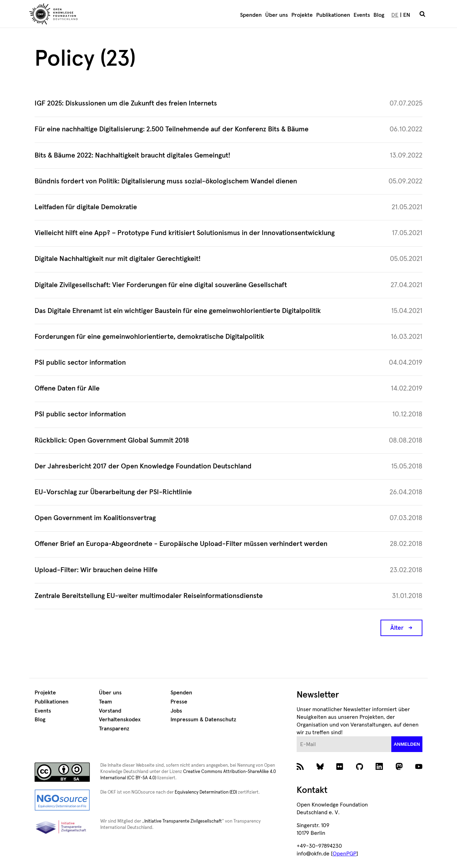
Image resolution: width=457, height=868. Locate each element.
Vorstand (110, 711)
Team (106, 702)
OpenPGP (344, 854)
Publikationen (333, 15)
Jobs (176, 711)
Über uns (277, 15)
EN (407, 15)
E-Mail (297, 736)
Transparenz (114, 729)
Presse (179, 702)
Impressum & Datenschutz (203, 720)
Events (362, 15)
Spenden (251, 15)
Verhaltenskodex (120, 720)
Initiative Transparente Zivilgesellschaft (183, 821)
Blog (379, 15)
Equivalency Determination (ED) (206, 792)
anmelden (407, 744)
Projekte (302, 15)
